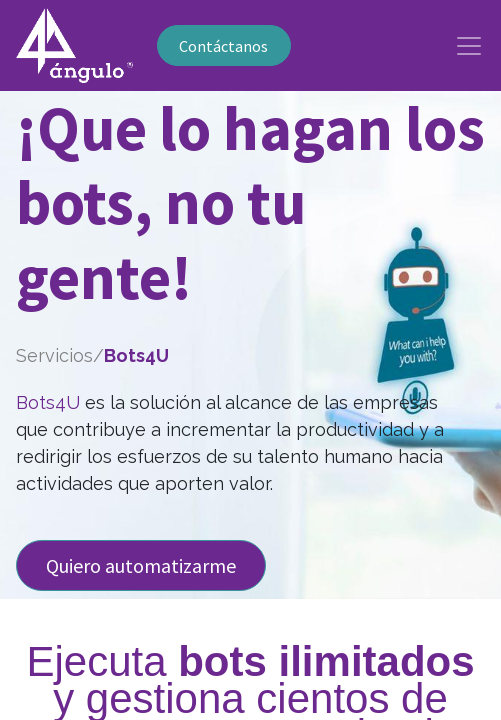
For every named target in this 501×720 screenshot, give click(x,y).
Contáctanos (223, 46)
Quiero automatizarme (141, 565)
